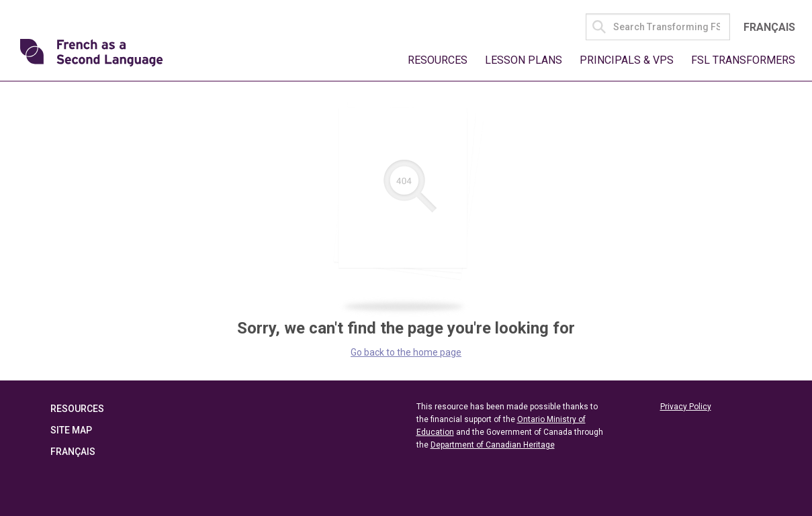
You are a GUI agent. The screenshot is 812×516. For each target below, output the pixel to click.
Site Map (71, 430)
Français (769, 27)
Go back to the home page (406, 352)
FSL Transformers (743, 60)
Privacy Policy (686, 407)
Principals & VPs (627, 60)
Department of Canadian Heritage (493, 445)
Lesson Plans (524, 60)
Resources (438, 60)
